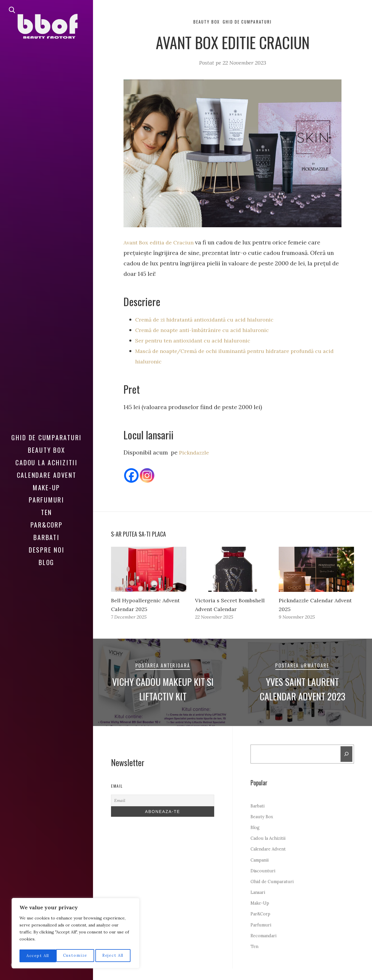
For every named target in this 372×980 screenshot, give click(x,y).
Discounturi (264, 882)
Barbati (46, 533)
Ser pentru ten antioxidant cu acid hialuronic (197, 341)
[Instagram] (147, 476)
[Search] (346, 765)
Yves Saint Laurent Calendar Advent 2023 (302, 699)
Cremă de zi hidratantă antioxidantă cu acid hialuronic (210, 320)
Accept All (114, 956)
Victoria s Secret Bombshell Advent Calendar (220, 610)
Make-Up (46, 483)
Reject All (76, 956)
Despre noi (47, 546)
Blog (46, 558)
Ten (46, 508)
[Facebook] (131, 476)
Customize (38, 956)
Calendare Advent (47, 471)
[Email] (162, 810)
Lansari (259, 903)
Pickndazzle (195, 453)
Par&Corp (47, 521)
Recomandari (265, 947)
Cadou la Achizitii (46, 458)
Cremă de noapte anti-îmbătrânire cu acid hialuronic (208, 331)
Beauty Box (47, 445)
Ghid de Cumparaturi (46, 433)
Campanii (261, 871)
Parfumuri (46, 496)
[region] (76, 934)
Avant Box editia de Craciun (161, 243)
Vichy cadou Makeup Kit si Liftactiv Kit (163, 699)
